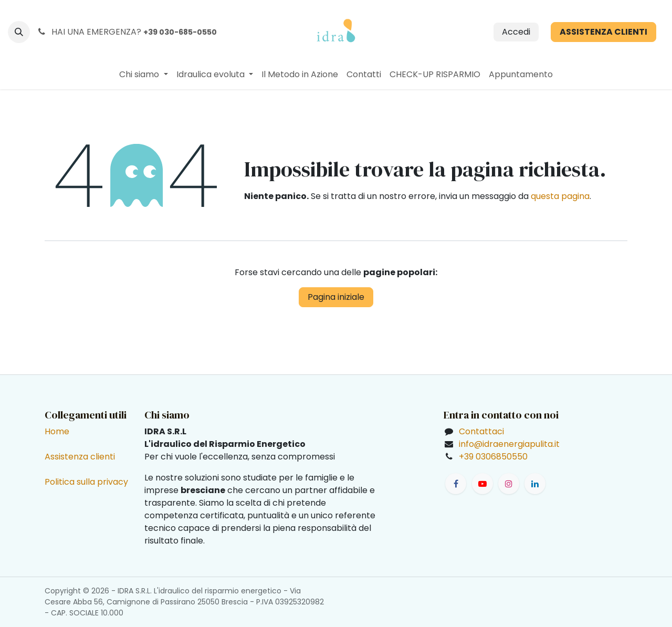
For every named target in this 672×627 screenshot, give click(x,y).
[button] (19, 32)
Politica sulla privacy (86, 482)
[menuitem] (143, 75)
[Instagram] (509, 484)
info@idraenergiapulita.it (509, 444)
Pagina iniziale (336, 297)
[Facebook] (456, 484)
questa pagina (560, 196)
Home (57, 431)
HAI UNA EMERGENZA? (127, 32)
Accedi (516, 32)
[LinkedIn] (535, 484)
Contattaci (481, 431)
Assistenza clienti (80, 457)
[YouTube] (482, 484)
